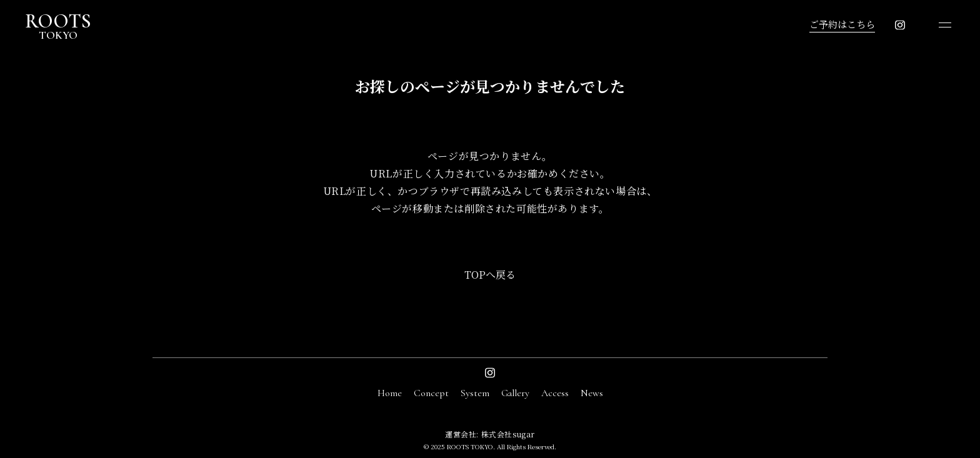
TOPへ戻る (490, 275)
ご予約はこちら (842, 24)
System (475, 393)
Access (555, 393)
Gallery (515, 393)
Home (390, 393)
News (592, 393)
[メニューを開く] (945, 25)
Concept (431, 393)
